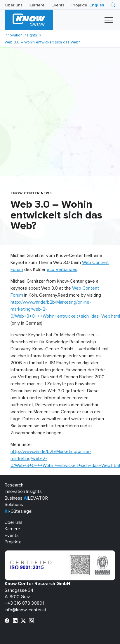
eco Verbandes (62, 269)
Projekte (79, 5)
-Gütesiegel (19, 511)
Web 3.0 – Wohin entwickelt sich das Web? (42, 42)
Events (58, 5)
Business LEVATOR (26, 498)
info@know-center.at (26, 610)
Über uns (14, 5)
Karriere (37, 5)
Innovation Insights (21, 35)
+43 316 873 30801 (24, 603)
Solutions (14, 505)
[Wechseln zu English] (97, 5)
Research (14, 485)
